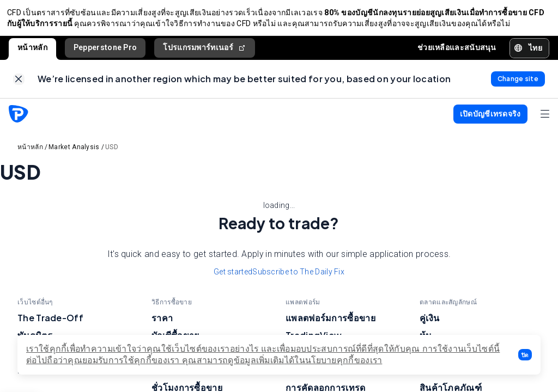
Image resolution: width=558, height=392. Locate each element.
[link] (19, 84)
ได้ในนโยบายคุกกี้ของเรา (333, 360)
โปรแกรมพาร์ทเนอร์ (205, 51)
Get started (233, 278)
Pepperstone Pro (105, 51)
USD (112, 154)
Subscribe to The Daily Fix (298, 278)
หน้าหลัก (32, 51)
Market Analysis (74, 154)
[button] (525, 355)
